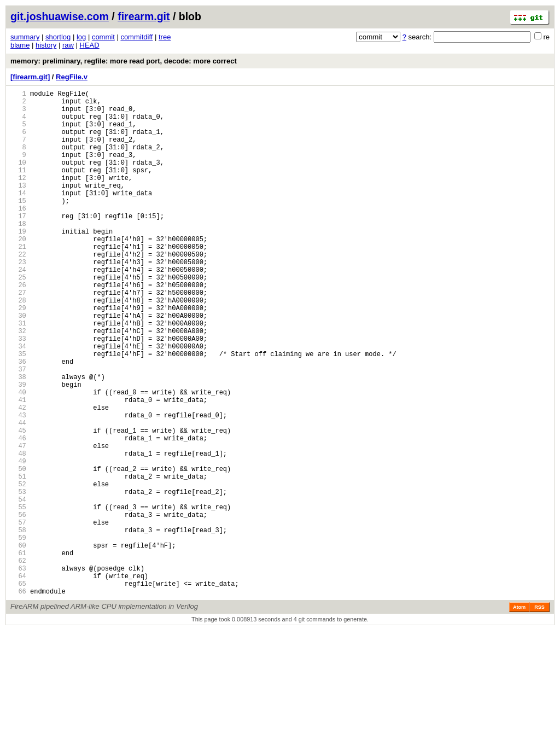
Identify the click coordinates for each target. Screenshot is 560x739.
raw (68, 45)
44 (18, 495)
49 (18, 541)
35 (18, 411)
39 (18, 448)
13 (18, 206)
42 (18, 476)
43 (18, 485)
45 (18, 504)
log (81, 37)
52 (18, 569)
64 (18, 681)
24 (18, 309)
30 (18, 365)
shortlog (58, 37)
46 (18, 513)
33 (18, 392)
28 (18, 346)
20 (18, 272)
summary (25, 37)
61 (18, 653)
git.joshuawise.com (60, 16)
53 (18, 578)
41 (18, 467)
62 (18, 662)
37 (18, 430)
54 (18, 588)
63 (18, 671)
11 (18, 188)
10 (18, 179)
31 (18, 374)
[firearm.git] (30, 77)
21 (18, 281)
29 (18, 355)
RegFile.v (72, 77)
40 (18, 458)
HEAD (90, 45)
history (46, 45)
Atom (519, 715)
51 (18, 560)
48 (18, 532)
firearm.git (144, 16)
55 (18, 597)
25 (18, 318)
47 (18, 523)
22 (18, 290)
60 (18, 644)
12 (18, 197)
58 (18, 625)
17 (18, 244)
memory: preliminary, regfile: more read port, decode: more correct (124, 61)
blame (20, 45)
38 (18, 439)
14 (18, 216)
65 (18, 690)
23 (18, 299)
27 (18, 337)
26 (18, 327)
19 (18, 262)
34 (18, 402)
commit (103, 37)
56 (18, 606)
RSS (539, 715)
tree (165, 37)
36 (18, 420)
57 (18, 616)
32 (18, 383)
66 (18, 699)
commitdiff (136, 37)
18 (18, 253)
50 (18, 551)
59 (18, 634)
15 (18, 225)
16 (18, 234)
